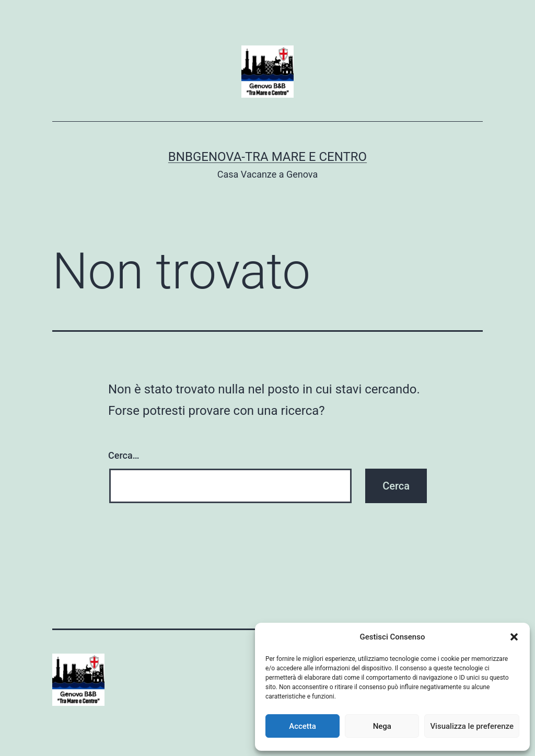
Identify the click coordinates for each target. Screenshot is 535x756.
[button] (514, 637)
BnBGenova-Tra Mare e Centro (267, 157)
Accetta (303, 726)
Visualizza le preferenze (472, 726)
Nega (382, 726)
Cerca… (124, 455)
